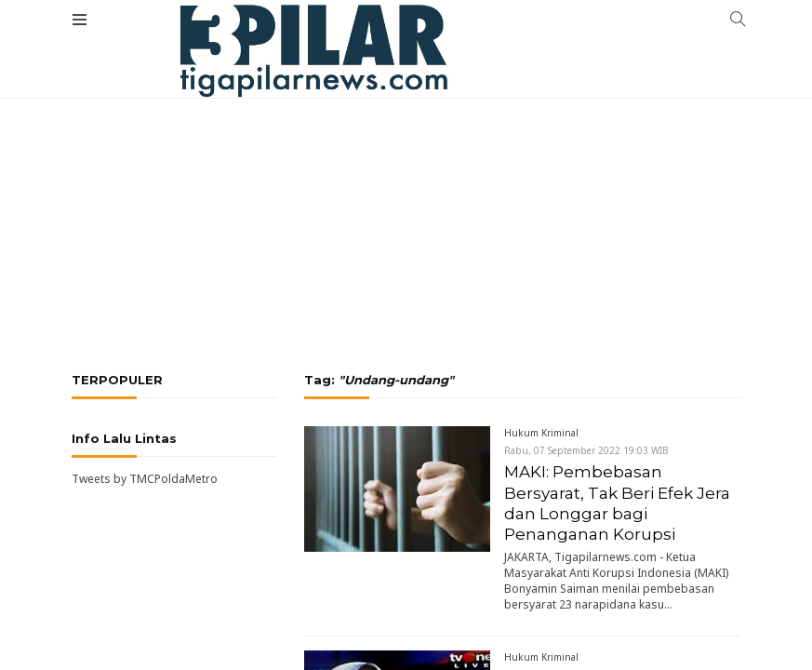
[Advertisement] (406, 163)
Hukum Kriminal (541, 433)
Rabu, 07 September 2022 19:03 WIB (586, 450)
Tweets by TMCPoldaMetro (145, 479)
